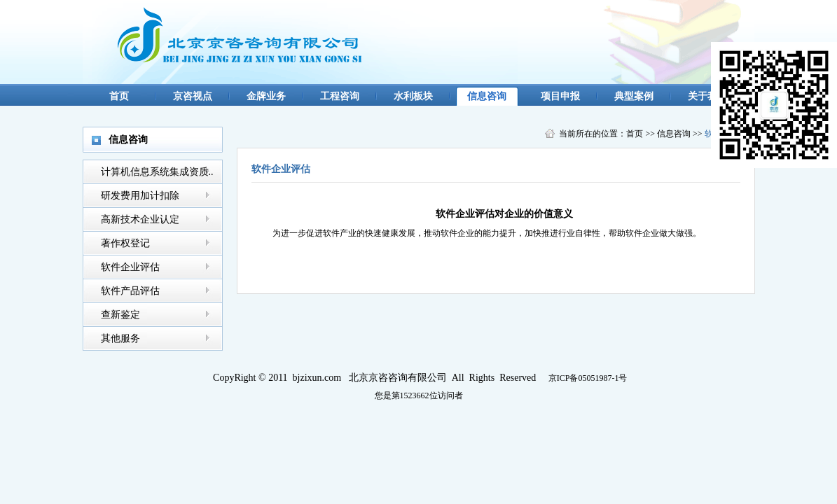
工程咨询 (340, 96)
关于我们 (707, 96)
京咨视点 (193, 96)
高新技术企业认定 (140, 219)
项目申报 (560, 96)
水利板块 (413, 96)
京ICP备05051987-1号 (588, 378)
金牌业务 (266, 96)
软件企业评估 (130, 267)
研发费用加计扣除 (140, 196)
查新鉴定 (120, 315)
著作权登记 (125, 243)
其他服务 (120, 338)
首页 (119, 96)
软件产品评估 (130, 291)
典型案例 (634, 96)
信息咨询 (487, 96)
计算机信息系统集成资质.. (157, 172)
